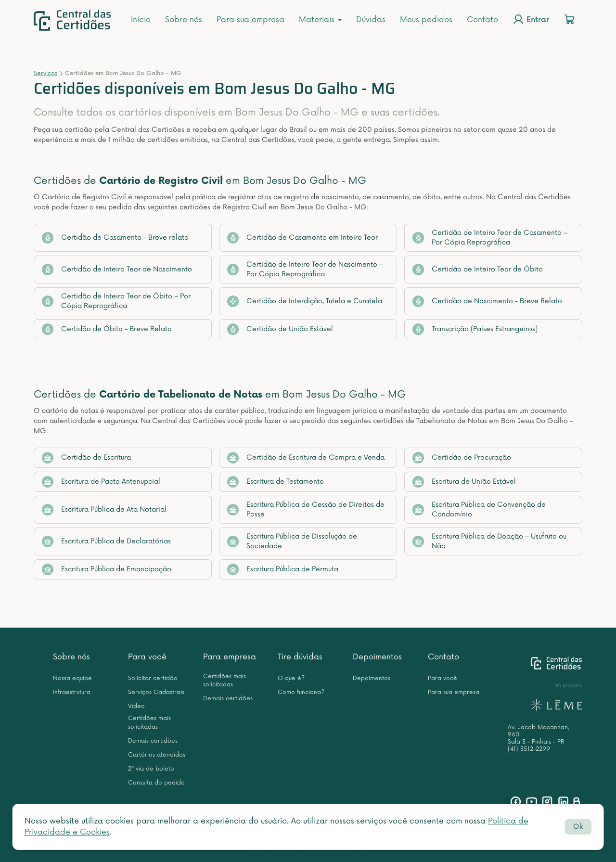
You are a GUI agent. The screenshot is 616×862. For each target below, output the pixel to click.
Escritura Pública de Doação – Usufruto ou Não (489, 541)
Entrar (531, 19)
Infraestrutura (72, 692)
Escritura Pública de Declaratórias (106, 541)
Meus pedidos (426, 20)
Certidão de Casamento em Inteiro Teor (302, 238)
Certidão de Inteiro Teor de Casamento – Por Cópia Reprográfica (490, 238)
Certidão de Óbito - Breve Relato (107, 329)
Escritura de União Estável (464, 482)
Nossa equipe (72, 678)
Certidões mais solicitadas (149, 722)
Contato (482, 20)
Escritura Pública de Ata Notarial (104, 510)
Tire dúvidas (300, 657)
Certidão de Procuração (462, 458)
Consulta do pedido (156, 783)
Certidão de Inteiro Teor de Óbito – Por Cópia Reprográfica (116, 301)
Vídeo (136, 706)
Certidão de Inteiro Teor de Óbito (478, 270)
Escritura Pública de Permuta (283, 569)
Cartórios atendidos (157, 755)
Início (141, 20)
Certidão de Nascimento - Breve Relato (487, 301)
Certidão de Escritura (86, 458)
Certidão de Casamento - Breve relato (115, 238)
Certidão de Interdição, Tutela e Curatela (305, 301)
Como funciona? (301, 692)
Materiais (320, 20)
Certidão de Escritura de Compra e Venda (306, 458)
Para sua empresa (250, 20)
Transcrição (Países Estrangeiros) (475, 329)
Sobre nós (184, 20)
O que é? (291, 678)
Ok (578, 827)
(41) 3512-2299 (529, 749)
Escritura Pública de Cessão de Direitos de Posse (306, 509)
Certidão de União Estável (280, 329)
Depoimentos (377, 657)
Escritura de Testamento (276, 482)
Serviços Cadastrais (156, 692)
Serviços (45, 73)
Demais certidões (153, 741)
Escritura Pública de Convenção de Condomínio (479, 509)
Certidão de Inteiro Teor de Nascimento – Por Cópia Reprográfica (305, 269)
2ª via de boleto (151, 769)
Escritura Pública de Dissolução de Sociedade (292, 541)
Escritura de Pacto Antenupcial (101, 482)
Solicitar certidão (153, 678)
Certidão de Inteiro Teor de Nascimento (117, 270)
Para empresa (230, 657)
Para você (147, 657)
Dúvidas (371, 20)
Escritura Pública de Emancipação (107, 569)
